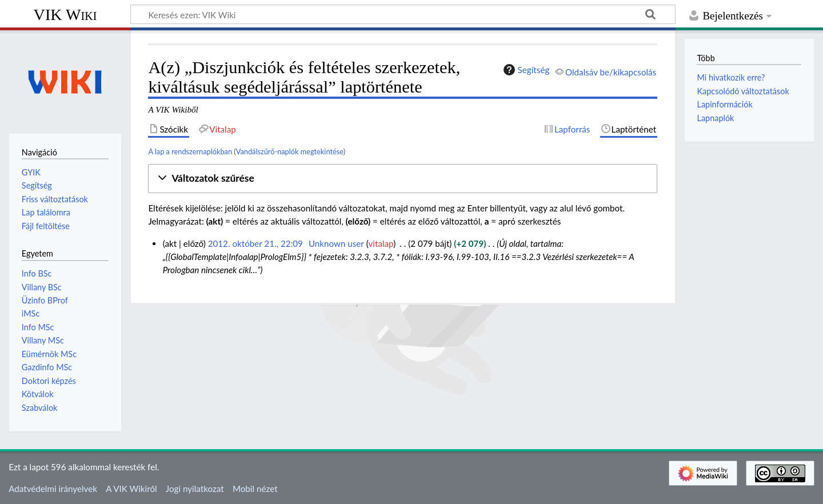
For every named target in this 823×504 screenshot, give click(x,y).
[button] (403, 179)
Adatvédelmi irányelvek (53, 489)
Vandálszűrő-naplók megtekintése (290, 151)
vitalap (381, 243)
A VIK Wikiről (131, 489)
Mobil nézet (255, 489)
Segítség (525, 70)
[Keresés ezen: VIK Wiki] (403, 14)
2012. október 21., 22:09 (255, 243)
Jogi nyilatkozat (195, 489)
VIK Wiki (65, 15)
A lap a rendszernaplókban (190, 151)
